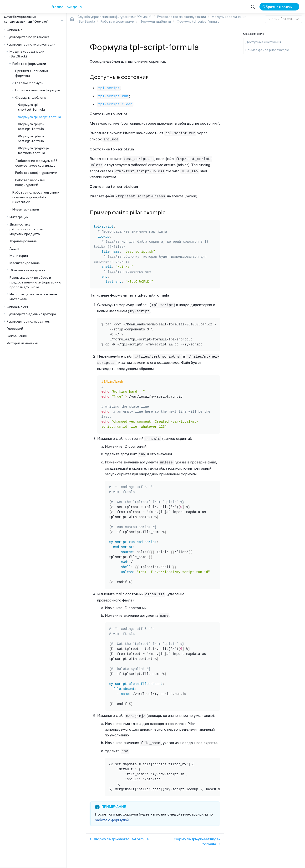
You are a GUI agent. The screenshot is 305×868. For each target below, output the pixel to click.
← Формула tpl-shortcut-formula (119, 830)
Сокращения (17, 336)
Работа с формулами (29, 64)
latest (284, 19)
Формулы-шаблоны (31, 98)
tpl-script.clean (115, 103)
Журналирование (23, 241)
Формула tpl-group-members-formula (34, 150)
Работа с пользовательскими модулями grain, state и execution (36, 197)
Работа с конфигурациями (36, 173)
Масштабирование (25, 263)
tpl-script (109, 88)
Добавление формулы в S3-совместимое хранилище (37, 163)
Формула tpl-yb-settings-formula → (197, 833)
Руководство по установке (28, 37)
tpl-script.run (113, 95)
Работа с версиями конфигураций (30, 182)
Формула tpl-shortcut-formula (31, 107)
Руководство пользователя (29, 321)
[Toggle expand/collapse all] (62, 19)
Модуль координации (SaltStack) (27, 54)
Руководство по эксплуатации (31, 44)
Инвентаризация (26, 209)
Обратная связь (277, 7)
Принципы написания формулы (32, 73)
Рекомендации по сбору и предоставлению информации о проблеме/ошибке (35, 282)
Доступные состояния (263, 42)
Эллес (57, 7)
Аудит (15, 248)
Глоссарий (15, 329)
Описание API (17, 307)
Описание (15, 30)
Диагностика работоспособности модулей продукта (26, 229)
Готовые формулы (29, 83)
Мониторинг (19, 256)
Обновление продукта (27, 270)
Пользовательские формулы (38, 90)
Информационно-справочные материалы (33, 297)
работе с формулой (112, 811)
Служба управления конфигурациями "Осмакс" (26, 19)
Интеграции (19, 217)
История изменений (22, 343)
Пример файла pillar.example (267, 50)
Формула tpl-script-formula (40, 117)
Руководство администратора (31, 314)
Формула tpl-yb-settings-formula (31, 126)
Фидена (74, 7)
